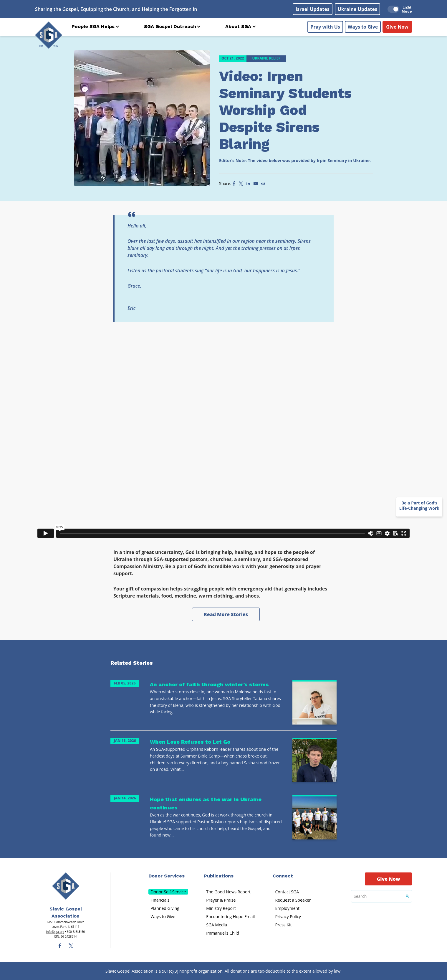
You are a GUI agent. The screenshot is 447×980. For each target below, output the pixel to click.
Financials (160, 900)
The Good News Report (228, 892)
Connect (283, 876)
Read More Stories (226, 614)
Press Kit (283, 925)
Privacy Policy (288, 917)
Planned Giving (165, 908)
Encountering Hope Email (230, 917)
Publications (219, 876)
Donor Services (167, 876)
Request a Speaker (293, 900)
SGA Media (217, 925)
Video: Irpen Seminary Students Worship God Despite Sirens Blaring (285, 110)
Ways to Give (363, 27)
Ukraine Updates (357, 9)
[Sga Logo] (49, 35)
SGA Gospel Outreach (170, 26)
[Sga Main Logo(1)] (66, 886)
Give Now (397, 27)
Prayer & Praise (221, 900)
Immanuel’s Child (223, 933)
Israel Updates (313, 9)
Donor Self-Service (168, 892)
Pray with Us (325, 27)
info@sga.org (55, 932)
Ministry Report (221, 908)
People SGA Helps (93, 26)
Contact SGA (287, 892)
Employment (287, 908)
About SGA (238, 26)
